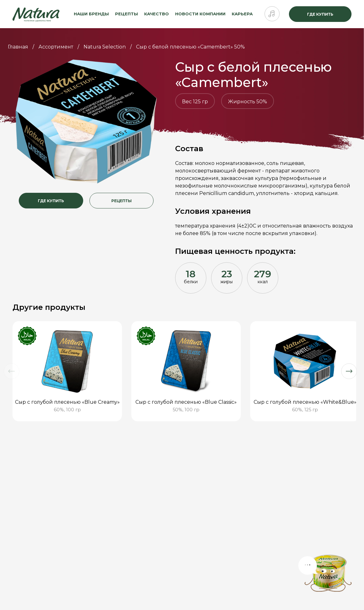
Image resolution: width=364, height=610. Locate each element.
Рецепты (126, 14)
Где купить (320, 14)
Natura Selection (105, 47)
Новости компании (200, 14)
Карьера (242, 14)
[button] (12, 371)
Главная (18, 47)
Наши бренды (91, 14)
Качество (157, 14)
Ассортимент (56, 47)
